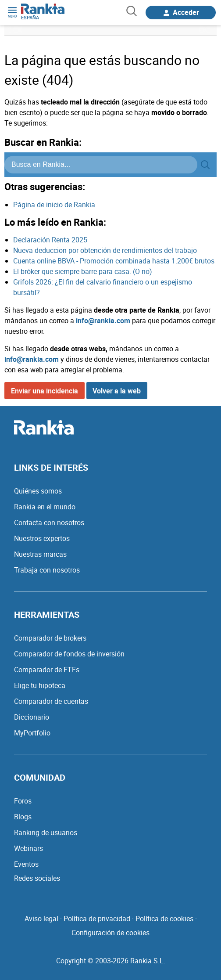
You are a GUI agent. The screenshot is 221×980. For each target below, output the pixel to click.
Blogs (23, 817)
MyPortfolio (32, 733)
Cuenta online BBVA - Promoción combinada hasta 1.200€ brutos (114, 261)
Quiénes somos (38, 491)
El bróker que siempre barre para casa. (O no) (83, 271)
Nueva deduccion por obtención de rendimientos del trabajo (105, 250)
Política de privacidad (97, 919)
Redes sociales (37, 878)
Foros (23, 801)
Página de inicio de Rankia (54, 205)
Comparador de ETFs (47, 670)
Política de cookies (164, 919)
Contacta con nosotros (49, 522)
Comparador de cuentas (51, 701)
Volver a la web (117, 391)
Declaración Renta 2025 (50, 240)
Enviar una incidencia (45, 391)
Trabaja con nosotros (47, 570)
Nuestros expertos (42, 538)
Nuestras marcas (40, 554)
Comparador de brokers (50, 638)
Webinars (29, 848)
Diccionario (32, 717)
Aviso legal (41, 919)
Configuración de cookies (110, 933)
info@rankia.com (103, 321)
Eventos (26, 864)
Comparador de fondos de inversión (69, 654)
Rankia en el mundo (45, 507)
